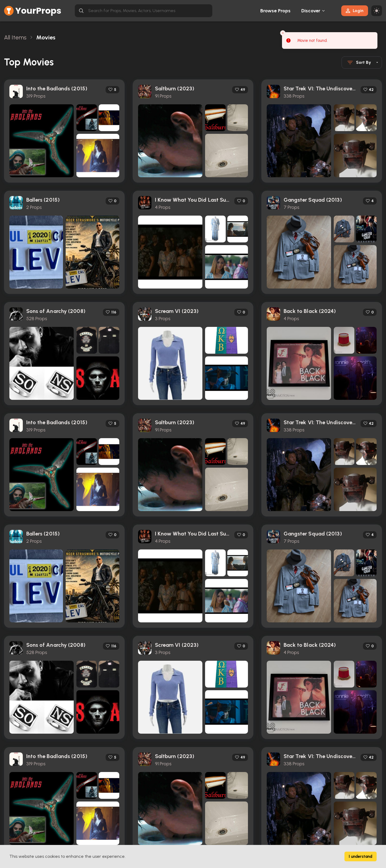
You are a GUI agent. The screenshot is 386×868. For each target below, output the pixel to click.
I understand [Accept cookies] (361, 856)
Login (355, 11)
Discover (311, 11)
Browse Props (275, 11)
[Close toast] (283, 33)
